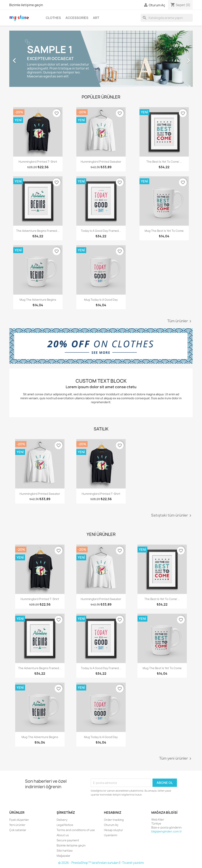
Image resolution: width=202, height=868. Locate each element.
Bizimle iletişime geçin (26, 5)
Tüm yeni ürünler (176, 759)
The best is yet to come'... (164, 162)
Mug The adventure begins (38, 300)
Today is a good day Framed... (101, 231)
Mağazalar (64, 856)
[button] (23, 59)
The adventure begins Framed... (38, 231)
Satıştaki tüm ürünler (172, 516)
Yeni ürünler (17, 825)
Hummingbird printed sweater (101, 162)
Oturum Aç (111, 825)
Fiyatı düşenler (19, 820)
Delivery (62, 820)
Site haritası (65, 851)
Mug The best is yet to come (164, 231)
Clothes (53, 18)
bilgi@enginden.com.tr (167, 831)
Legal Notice (65, 825)
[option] (101, 59)
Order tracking (114, 820)
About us (63, 835)
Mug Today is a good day (101, 300)
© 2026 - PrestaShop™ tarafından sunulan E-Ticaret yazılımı (101, 863)
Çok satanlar (18, 830)
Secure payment (68, 840)
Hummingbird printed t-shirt (38, 162)
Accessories (77, 18)
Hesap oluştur (114, 830)
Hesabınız (113, 813)
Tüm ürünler (180, 321)
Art (96, 18)
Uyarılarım (111, 835)
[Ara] (167, 18)
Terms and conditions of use (76, 830)
